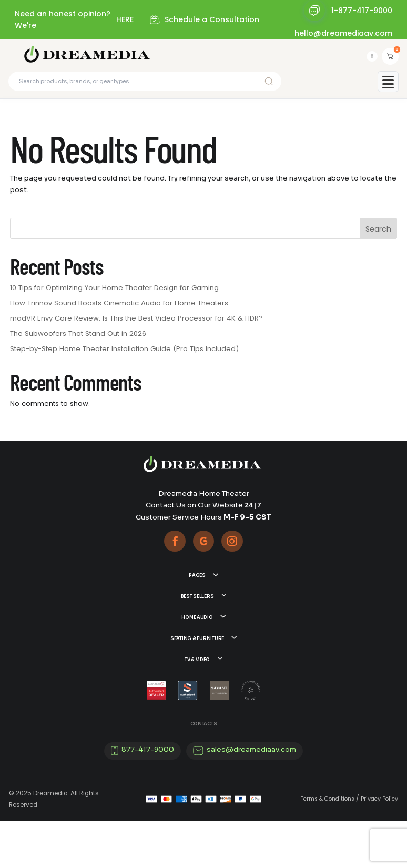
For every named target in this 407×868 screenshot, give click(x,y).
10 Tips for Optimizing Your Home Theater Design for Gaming (114, 293)
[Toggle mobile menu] (388, 86)
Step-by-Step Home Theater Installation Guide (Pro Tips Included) (124, 353)
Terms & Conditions (328, 846)
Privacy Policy (379, 846)
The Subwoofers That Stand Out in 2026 (78, 338)
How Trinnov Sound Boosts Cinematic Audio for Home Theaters (119, 308)
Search (378, 234)
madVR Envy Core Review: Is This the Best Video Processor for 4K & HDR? (136, 323)
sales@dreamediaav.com (251, 796)
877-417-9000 (148, 796)
